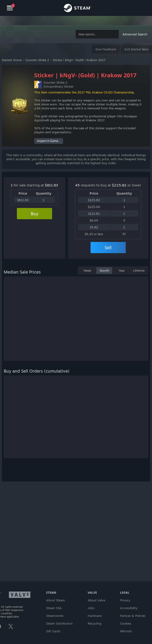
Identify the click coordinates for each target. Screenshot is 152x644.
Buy (34, 214)
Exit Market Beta (136, 49)
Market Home (12, 60)
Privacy (125, 600)
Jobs (91, 608)
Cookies (126, 623)
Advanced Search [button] (135, 34)
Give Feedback (106, 49)
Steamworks (55, 616)
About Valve (96, 600)
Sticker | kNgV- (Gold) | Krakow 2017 (79, 60)
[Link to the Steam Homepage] (77, 9)
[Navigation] (10, 8)
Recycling (95, 623)
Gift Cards (53, 631)
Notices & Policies (133, 616)
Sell (108, 248)
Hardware (95, 616)
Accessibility (129, 608)
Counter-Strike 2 (37, 60)
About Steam (56, 600)
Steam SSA (54, 608)
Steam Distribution (59, 623)
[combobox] (97, 34)
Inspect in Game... (49, 141)
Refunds (126, 631)
